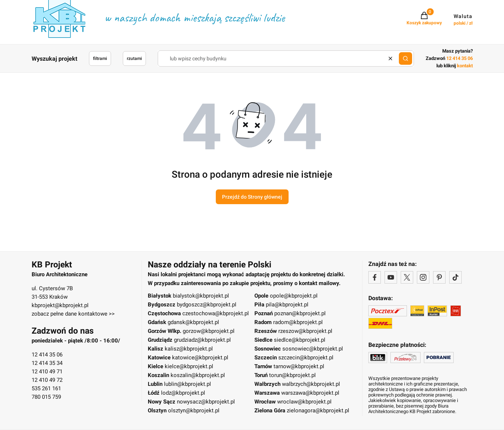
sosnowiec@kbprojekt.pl (313, 349)
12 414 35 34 (47, 363)
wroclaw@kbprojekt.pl (304, 402)
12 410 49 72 (47, 380)
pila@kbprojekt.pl (287, 305)
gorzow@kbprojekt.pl (209, 331)
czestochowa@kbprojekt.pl (216, 313)
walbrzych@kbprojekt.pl (311, 384)
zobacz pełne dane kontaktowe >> (73, 314)
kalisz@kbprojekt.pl (189, 349)
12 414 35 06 (47, 355)
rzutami (134, 58)
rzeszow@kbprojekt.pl (305, 331)
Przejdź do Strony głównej (252, 197)
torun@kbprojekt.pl (292, 375)
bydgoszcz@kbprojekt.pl (207, 305)
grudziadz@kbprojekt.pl (202, 340)
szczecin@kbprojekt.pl (306, 358)
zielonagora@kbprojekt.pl (318, 411)
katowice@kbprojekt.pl (200, 358)
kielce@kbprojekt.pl (189, 366)
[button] (405, 58)
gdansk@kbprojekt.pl (193, 322)
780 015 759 (46, 397)
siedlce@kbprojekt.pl (300, 340)
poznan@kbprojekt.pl (300, 313)
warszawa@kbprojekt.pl (310, 393)
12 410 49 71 (47, 372)
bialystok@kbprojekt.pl (201, 296)
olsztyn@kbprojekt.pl (194, 411)
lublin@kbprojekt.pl (187, 384)
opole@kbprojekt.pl (294, 296)
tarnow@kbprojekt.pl (299, 366)
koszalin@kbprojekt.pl (198, 375)
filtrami (100, 58)
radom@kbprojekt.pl (298, 322)
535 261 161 (46, 388)
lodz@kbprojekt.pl (183, 393)
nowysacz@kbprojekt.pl (206, 402)
